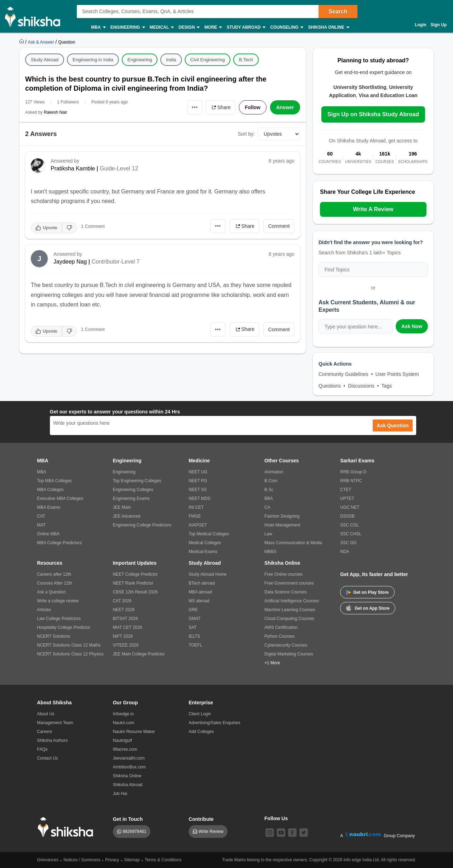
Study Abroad (246, 27)
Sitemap (132, 860)
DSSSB (347, 516)
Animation (274, 472)
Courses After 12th (55, 583)
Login (421, 25)
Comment (279, 226)
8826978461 (135, 832)
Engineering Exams (131, 498)
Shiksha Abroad (128, 785)
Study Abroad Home (208, 574)
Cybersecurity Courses (286, 645)
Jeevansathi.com (129, 758)
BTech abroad (202, 583)
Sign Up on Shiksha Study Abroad (373, 114)
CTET (346, 490)
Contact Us (48, 758)
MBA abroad (200, 592)
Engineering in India (93, 60)
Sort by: (246, 134)
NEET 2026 (124, 610)
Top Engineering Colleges (137, 481)
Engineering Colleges (133, 490)
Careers (45, 732)
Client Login (200, 714)
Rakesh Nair (56, 112)
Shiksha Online (328, 27)
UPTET (347, 498)
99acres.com (125, 749)
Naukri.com (124, 723)
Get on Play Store (367, 592)
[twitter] (304, 833)
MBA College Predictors (60, 543)
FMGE (195, 516)
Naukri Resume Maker (134, 732)
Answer (285, 107)
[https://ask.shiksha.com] (42, 42)
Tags (387, 386)
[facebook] (292, 833)
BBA (269, 498)
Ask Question (392, 425)
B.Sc (269, 490)
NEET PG (198, 481)
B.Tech (246, 60)
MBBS (270, 552)
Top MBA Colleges (55, 481)
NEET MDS (200, 498)
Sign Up (439, 25)
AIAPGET (198, 525)
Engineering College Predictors (142, 525)
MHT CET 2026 (128, 627)
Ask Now (412, 326)
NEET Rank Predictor (133, 583)
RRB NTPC (351, 481)
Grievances (48, 860)
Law (268, 534)
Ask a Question (51, 592)
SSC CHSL (351, 534)
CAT (41, 516)
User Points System (397, 374)
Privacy (112, 860)
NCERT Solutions (54, 636)
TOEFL (195, 645)
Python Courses (279, 636)
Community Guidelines (343, 374)
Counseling (286, 27)
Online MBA (48, 534)
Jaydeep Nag (70, 262)
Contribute (201, 819)
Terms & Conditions (163, 860)
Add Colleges (201, 732)
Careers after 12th (54, 574)
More (213, 27)
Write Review (211, 832)
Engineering (127, 27)
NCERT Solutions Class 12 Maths (69, 645)
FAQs (42, 749)
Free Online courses (283, 574)
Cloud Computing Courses (289, 619)
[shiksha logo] (67, 827)
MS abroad (199, 601)
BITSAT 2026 (125, 619)
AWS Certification (281, 627)
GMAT (195, 619)
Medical (162, 27)
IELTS (194, 636)
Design (189, 27)
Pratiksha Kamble (73, 168)
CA (267, 507)
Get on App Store (368, 608)
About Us (46, 714)
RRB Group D (353, 472)
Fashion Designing (282, 516)
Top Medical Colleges (209, 534)
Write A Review (373, 209)
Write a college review (58, 601)
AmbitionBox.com (129, 767)
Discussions (361, 386)
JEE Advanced (127, 516)
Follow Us (276, 818)
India (171, 60)
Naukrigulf (122, 740)
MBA (98, 27)
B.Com (271, 481)
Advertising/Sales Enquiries (214, 723)
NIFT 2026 (123, 636)
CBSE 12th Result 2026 (135, 592)
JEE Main (122, 507)
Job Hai (120, 794)
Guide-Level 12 (119, 168)
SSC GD (348, 543)
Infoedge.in (123, 714)
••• (195, 107)
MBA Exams (49, 507)
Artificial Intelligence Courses (292, 601)
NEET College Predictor (135, 574)
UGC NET (350, 507)
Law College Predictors (59, 619)
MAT (41, 525)
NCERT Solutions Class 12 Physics (70, 654)
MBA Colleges (50, 490)
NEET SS (198, 490)
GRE (193, 610)
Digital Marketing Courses (289, 654)
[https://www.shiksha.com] (22, 42)
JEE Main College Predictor (139, 654)
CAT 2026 (122, 601)
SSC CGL (349, 525)
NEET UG (198, 472)
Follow (253, 107)
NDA (345, 552)
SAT (193, 627)
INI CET (196, 507)
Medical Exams (203, 552)
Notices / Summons (82, 860)
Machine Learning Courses (290, 610)
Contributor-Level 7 (116, 262)
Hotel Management (282, 525)
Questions (330, 386)
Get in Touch (128, 819)
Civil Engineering (208, 60)
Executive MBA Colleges (60, 498)
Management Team (55, 723)
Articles (44, 610)
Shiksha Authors (53, 740)
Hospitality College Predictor (64, 627)
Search (338, 12)
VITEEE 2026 (126, 645)
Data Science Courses (285, 592)
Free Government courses (289, 583)
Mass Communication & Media (293, 543)
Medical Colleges (205, 543)
